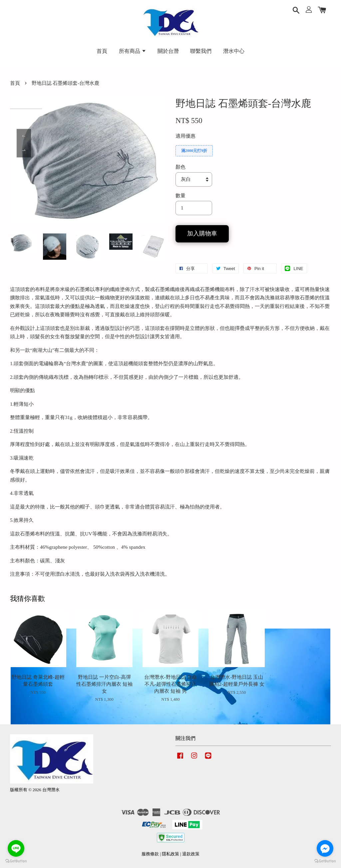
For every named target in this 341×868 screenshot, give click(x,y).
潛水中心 (234, 51)
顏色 (180, 167)
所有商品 (133, 51)
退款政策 (191, 854)
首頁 (102, 51)
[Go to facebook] (325, 848)
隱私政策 (170, 854)
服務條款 (150, 854)
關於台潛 (168, 51)
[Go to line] (16, 848)
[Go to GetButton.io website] (325, 861)
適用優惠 (185, 136)
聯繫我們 (201, 51)
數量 (180, 196)
